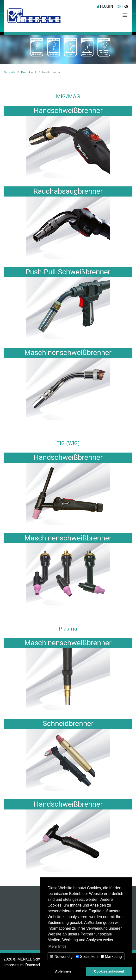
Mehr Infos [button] (57, 946)
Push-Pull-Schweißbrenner (68, 272)
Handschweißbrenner (68, 110)
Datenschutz (36, 965)
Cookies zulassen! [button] (109, 971)
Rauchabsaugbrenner (68, 191)
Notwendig (61, 957)
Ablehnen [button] (63, 971)
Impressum (14, 965)
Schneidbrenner (68, 723)
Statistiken (87, 957)
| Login (105, 6)
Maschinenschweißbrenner (68, 352)
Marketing (111, 957)
